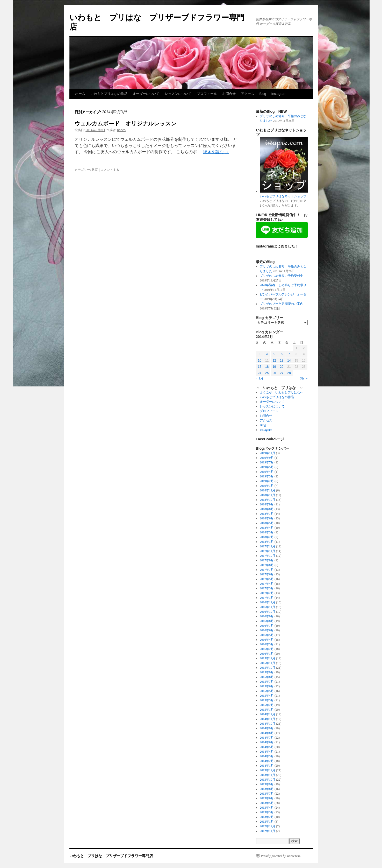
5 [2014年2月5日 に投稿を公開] (274, 354)
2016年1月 (267, 654)
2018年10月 (268, 500)
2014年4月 (267, 752)
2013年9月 (267, 784)
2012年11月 (268, 831)
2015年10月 (268, 668)
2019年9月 (267, 458)
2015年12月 (268, 658)
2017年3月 (267, 588)
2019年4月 (267, 472)
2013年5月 (267, 803)
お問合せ (229, 94)
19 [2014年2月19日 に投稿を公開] (274, 367)
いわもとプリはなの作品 (109, 94)
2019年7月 (267, 462)
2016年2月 (267, 649)
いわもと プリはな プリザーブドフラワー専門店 (111, 856)
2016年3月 (267, 644)
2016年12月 (268, 602)
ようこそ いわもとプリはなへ (282, 392)
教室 (95, 170)
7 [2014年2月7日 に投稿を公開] (289, 354)
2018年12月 (268, 490)
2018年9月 (267, 504)
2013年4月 (267, 808)
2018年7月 (267, 514)
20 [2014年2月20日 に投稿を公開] (282, 367)
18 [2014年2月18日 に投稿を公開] (267, 367)
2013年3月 (267, 812)
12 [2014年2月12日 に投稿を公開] (274, 361)
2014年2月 (267, 761)
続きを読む (216, 152)
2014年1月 (267, 766)
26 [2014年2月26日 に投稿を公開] (274, 373)
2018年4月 (267, 528)
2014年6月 (267, 742)
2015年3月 (267, 700)
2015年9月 (267, 672)
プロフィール (207, 94)
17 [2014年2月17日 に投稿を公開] (260, 367)
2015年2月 (267, 705)
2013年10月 (268, 780)
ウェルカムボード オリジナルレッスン (126, 124)
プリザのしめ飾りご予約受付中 (282, 276)
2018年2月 (267, 537)
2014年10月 (268, 724)
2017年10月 (268, 556)
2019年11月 (268, 453)
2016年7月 (267, 626)
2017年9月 (267, 560)
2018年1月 (267, 542)
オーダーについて (146, 94)
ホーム (80, 94)
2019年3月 (267, 476)
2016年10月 (268, 612)
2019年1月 (267, 486)
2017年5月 (267, 579)
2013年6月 (267, 798)
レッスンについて (178, 94)
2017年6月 (267, 574)
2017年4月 (267, 584)
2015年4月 (267, 696)
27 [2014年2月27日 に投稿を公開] (282, 373)
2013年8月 (267, 789)
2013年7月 (267, 794)
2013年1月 (267, 822)
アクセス (248, 94)
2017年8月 (267, 565)
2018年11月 (268, 495)
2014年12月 (268, 714)
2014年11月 (268, 719)
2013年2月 (267, 817)
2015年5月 (267, 691)
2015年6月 (267, 686)
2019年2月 (267, 481)
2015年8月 (267, 677)
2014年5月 (267, 747)
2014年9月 (267, 728)
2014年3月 (267, 756)
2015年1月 (267, 710)
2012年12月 (268, 826)
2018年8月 (267, 509)
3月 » (304, 378)
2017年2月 (267, 593)
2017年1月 (267, 598)
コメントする (110, 170)
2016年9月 (267, 616)
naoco (121, 130)
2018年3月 (267, 532)
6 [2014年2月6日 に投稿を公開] (282, 354)
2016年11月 (268, 607)
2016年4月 (267, 640)
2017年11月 (268, 551)
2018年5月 (267, 523)
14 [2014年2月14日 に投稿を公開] (289, 361)
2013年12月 (268, 770)
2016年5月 (267, 635)
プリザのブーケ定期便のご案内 (282, 304)
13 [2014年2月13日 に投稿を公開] (282, 361)
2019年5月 (267, 467)
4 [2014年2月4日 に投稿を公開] (267, 354)
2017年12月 (268, 546)
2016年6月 (267, 630)
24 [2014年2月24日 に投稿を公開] (260, 373)
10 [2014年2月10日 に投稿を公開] (260, 361)
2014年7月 (267, 738)
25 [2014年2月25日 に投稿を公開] (267, 373)
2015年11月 (268, 663)
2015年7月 (267, 682)
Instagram (279, 94)
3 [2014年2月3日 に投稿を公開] (260, 354)
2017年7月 (267, 570)
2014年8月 (267, 733)
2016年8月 (267, 621)
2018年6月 (267, 518)
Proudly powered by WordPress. (281, 856)
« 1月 (260, 378)
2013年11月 (268, 775)
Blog (263, 94)
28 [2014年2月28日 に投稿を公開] (289, 373)
